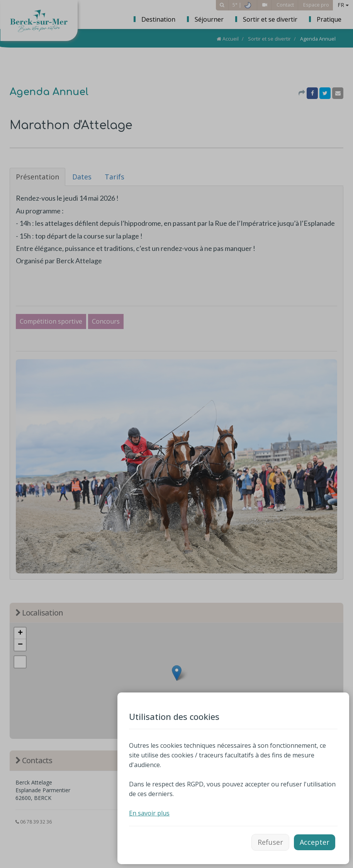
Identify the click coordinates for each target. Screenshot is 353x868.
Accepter (315, 842)
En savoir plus (149, 813)
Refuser (270, 842)
